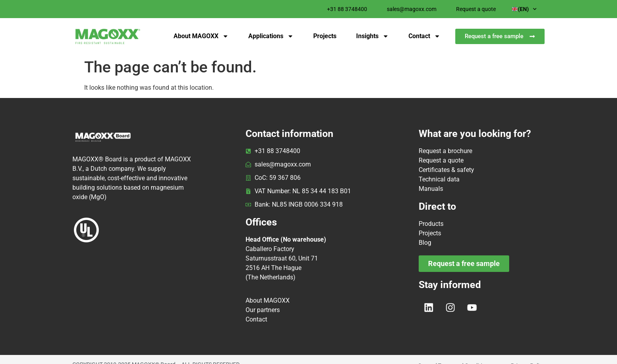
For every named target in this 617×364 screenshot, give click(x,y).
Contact (424, 36)
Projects (325, 36)
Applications (271, 36)
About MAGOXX (201, 36)
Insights (372, 36)
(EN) (524, 9)
